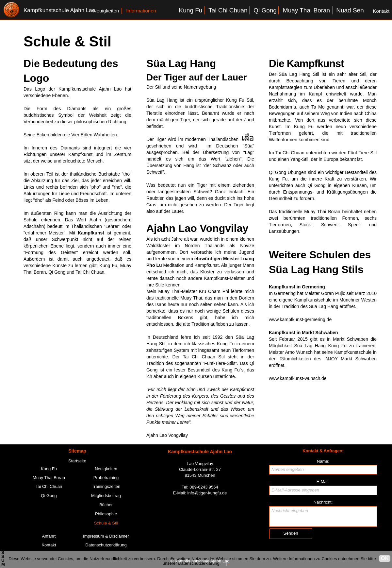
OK (385, 558)
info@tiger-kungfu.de (207, 493)
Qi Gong (278, 172)
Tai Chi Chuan (290, 153)
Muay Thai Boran (322, 212)
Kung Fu (304, 127)
